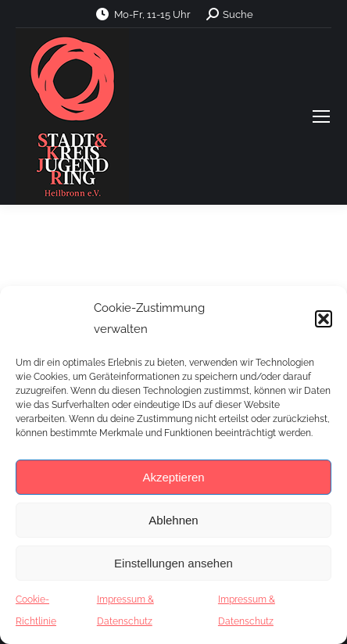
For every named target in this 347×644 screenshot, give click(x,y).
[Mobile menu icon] (321, 116)
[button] (324, 319)
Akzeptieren (173, 477)
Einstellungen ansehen (173, 563)
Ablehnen (173, 520)
